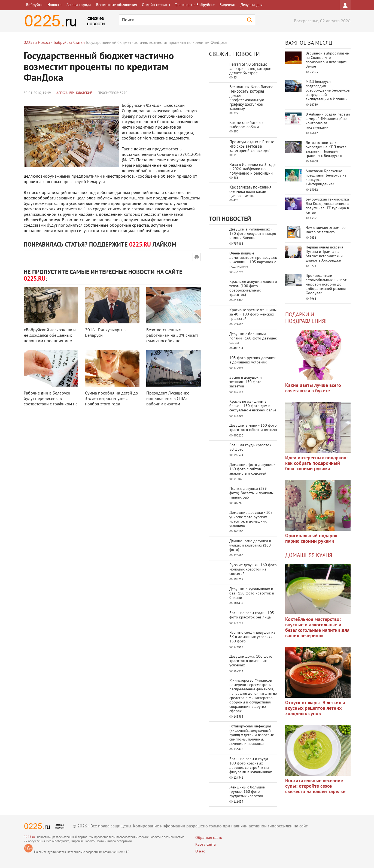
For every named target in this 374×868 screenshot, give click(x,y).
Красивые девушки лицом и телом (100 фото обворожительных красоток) (253, 288)
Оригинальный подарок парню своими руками (311, 539)
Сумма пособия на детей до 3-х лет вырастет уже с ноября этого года (112, 399)
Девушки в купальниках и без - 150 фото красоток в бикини (252, 594)
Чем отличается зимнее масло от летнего (326, 230)
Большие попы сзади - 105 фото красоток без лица (252, 615)
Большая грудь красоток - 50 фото (251, 447)
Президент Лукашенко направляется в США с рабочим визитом (168, 399)
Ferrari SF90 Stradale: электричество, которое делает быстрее (250, 69)
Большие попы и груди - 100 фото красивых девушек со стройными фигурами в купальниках (251, 766)
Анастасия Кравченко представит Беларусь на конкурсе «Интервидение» (326, 178)
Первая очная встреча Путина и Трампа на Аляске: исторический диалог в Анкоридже (324, 254)
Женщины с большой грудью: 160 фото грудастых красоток (247, 792)
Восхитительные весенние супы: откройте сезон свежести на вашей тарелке (315, 786)
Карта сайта (206, 845)
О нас (200, 852)
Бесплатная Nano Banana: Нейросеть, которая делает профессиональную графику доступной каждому (252, 98)
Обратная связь (209, 838)
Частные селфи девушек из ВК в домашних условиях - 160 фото (252, 637)
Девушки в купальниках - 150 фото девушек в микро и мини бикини (253, 234)
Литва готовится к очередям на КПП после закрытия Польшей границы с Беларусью (326, 149)
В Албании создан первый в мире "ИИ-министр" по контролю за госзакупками (328, 121)
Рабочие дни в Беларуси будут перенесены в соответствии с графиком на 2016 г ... (51, 402)
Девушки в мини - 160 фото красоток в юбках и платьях (253, 428)
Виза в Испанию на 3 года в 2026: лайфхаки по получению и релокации (252, 169)
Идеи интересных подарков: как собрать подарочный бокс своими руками (316, 464)
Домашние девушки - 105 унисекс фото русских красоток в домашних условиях (251, 519)
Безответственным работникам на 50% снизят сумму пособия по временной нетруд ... (172, 338)
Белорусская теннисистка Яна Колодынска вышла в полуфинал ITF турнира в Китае (327, 206)
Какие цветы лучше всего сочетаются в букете (313, 388)
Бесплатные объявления (117, 5)
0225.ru (29, 837)
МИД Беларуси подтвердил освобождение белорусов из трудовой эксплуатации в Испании (328, 91)
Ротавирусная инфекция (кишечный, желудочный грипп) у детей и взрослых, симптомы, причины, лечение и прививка (252, 735)
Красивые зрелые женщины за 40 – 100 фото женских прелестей (253, 315)
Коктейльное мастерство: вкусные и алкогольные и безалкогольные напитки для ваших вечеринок (317, 628)
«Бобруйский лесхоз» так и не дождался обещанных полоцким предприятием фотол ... (50, 338)
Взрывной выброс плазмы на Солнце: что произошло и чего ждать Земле (328, 60)
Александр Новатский (74, 93)
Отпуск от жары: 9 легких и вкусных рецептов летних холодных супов (315, 708)
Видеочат (228, 5)
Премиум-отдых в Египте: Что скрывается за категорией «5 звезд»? (252, 147)
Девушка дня (252, 5)
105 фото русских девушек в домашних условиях (253, 360)
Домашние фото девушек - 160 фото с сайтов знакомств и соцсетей (252, 469)
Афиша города (79, 5)
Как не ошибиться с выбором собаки (247, 125)
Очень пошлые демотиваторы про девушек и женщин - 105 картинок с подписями (253, 260)
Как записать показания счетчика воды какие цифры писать (250, 192)
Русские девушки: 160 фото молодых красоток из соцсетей (253, 570)
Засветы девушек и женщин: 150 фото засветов (246, 382)
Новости (54, 5)
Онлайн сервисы (156, 5)
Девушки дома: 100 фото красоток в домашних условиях (251, 661)
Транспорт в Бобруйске (195, 5)
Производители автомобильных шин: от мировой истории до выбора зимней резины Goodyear (326, 285)
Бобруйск (34, 5)
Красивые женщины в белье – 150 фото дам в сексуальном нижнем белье (253, 406)
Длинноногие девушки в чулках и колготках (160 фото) (250, 546)
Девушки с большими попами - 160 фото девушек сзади (253, 339)
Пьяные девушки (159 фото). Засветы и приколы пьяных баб (251, 493)
